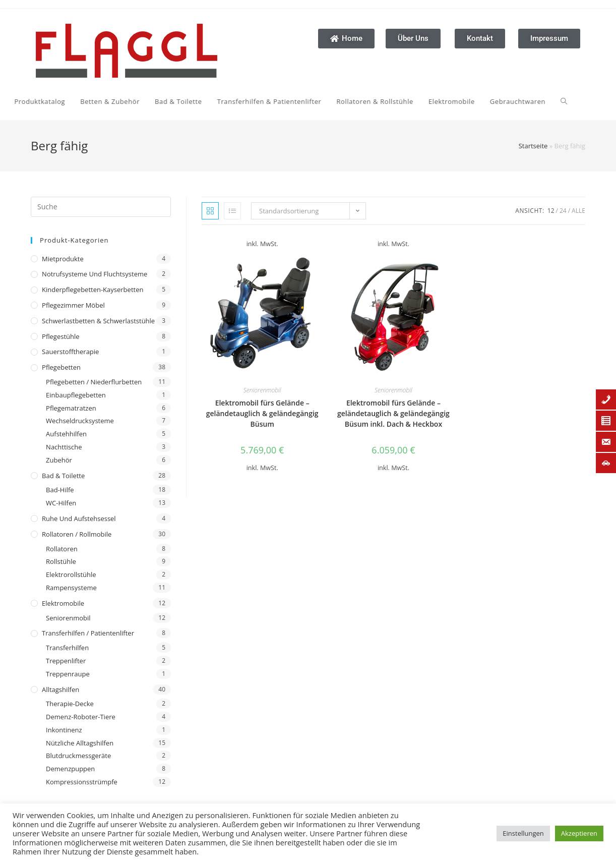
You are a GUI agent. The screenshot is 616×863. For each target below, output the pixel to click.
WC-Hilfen (61, 503)
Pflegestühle (61, 336)
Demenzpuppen (70, 769)
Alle (578, 211)
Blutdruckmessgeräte (78, 756)
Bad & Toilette (63, 476)
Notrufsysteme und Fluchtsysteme (95, 274)
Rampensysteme (71, 588)
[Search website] (464, 101)
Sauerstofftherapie (70, 352)
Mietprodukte (63, 259)
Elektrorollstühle (71, 574)
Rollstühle (61, 561)
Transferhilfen (67, 648)
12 (551, 211)
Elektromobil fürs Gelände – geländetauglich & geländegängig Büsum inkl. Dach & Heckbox (393, 413)
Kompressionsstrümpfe (82, 782)
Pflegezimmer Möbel (73, 305)
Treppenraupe (68, 674)
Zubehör (59, 460)
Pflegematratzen (71, 408)
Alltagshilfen (60, 689)
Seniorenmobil (68, 618)
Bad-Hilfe (60, 490)
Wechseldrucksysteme (80, 421)
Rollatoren (62, 549)
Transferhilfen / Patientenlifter (88, 633)
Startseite (533, 146)
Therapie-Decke (70, 704)
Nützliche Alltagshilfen (80, 743)
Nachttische (64, 447)
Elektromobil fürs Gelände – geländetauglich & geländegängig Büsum (262, 413)
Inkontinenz (64, 730)
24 (563, 211)
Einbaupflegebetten (76, 395)
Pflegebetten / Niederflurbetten (94, 382)
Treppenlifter (66, 661)
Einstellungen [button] (523, 833)
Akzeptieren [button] (579, 833)
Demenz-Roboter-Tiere (81, 717)
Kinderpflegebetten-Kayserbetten (93, 290)
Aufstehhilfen (66, 434)
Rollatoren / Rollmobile (77, 534)
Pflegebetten (61, 367)
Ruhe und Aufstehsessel (79, 519)
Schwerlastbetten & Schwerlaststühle (98, 321)
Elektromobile (63, 603)
